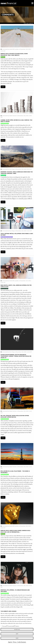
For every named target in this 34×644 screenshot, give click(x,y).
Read (3, 87)
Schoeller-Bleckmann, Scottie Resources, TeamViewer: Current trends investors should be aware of (16, 356)
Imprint (10, 642)
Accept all (17, 629)
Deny (17, 638)
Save (17, 634)
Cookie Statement (22, 642)
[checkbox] (1, 626)
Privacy (15, 642)
